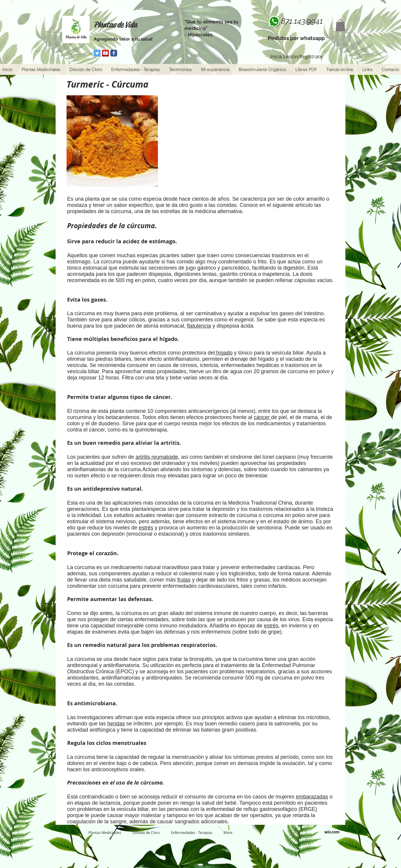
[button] (340, 25)
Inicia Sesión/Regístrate (296, 57)
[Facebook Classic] (114, 53)
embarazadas (312, 797)
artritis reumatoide (157, 457)
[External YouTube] (268, 136)
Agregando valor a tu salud (123, 39)
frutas (184, 580)
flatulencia (199, 326)
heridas (116, 724)
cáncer (262, 417)
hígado (224, 353)
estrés (146, 528)
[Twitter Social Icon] (97, 53)
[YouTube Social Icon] (105, 53)
